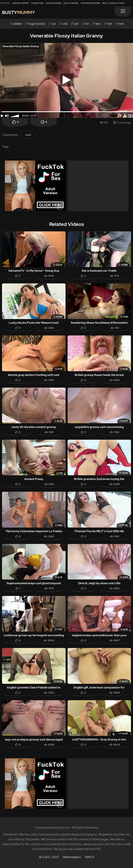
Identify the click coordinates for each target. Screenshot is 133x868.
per (76, 24)
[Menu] (123, 12)
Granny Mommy (21, 3)
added (17, 24)
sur (54, 24)
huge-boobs (37, 24)
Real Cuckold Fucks (113, 3)
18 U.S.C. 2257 (49, 857)
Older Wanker (53, 3)
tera (98, 24)
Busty (19, 12)
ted (110, 24)
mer (121, 24)
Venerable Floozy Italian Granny (66, 36)
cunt (28, 135)
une (65, 24)
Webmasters (72, 857)
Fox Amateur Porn (90, 3)
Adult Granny (71, 3)
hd (87, 24)
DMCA (89, 857)
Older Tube (37, 3)
